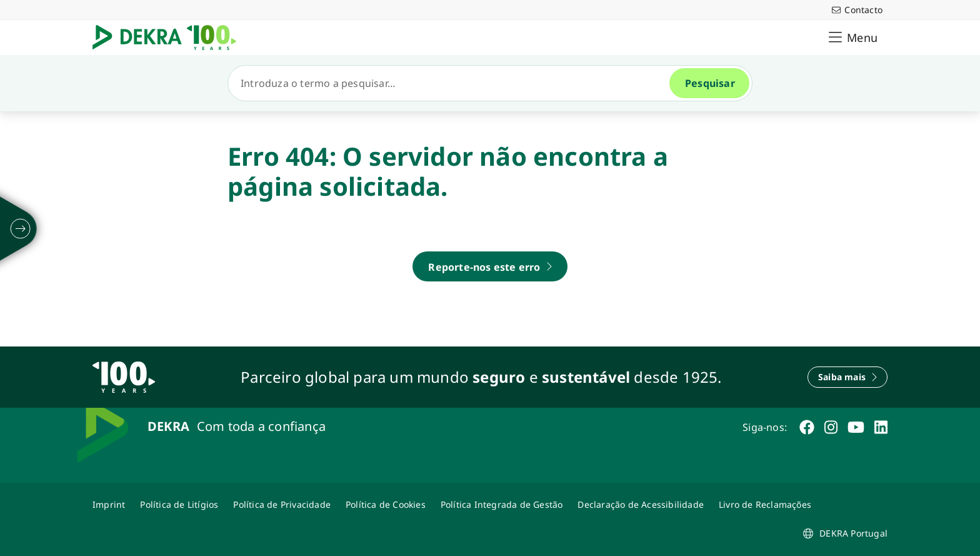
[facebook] (807, 427)
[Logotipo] (169, 38)
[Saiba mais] (847, 377)
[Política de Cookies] (386, 504)
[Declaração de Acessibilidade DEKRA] (641, 504)
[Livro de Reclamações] (765, 504)
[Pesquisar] (454, 83)
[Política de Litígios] (179, 504)
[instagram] (831, 427)
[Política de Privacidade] (282, 504)
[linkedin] (881, 427)
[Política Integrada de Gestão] (502, 504)
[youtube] (856, 427)
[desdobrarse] (21, 229)
